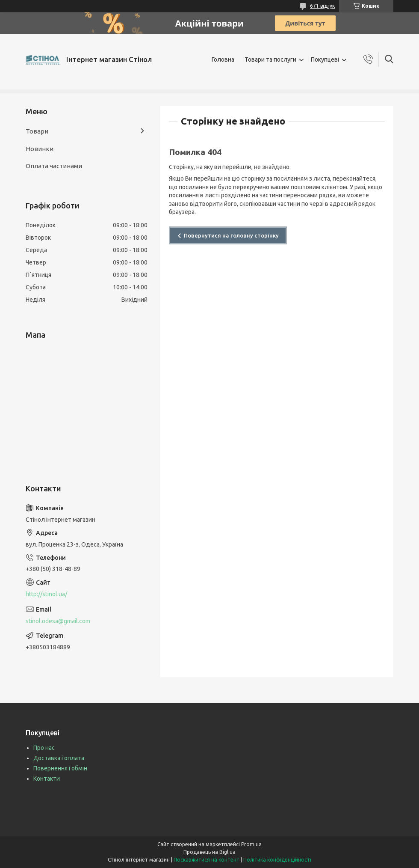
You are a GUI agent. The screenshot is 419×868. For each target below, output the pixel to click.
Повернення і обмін (60, 768)
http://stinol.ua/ (46, 594)
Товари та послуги (270, 59)
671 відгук (322, 6)
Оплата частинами (54, 166)
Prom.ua (251, 844)
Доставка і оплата (59, 758)
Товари (37, 131)
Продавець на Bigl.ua (209, 852)
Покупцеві (325, 59)
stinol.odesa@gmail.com (58, 621)
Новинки (40, 149)
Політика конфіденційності (277, 860)
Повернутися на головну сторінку (231, 235)
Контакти (47, 779)
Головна (223, 59)
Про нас (44, 748)
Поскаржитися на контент (207, 860)
